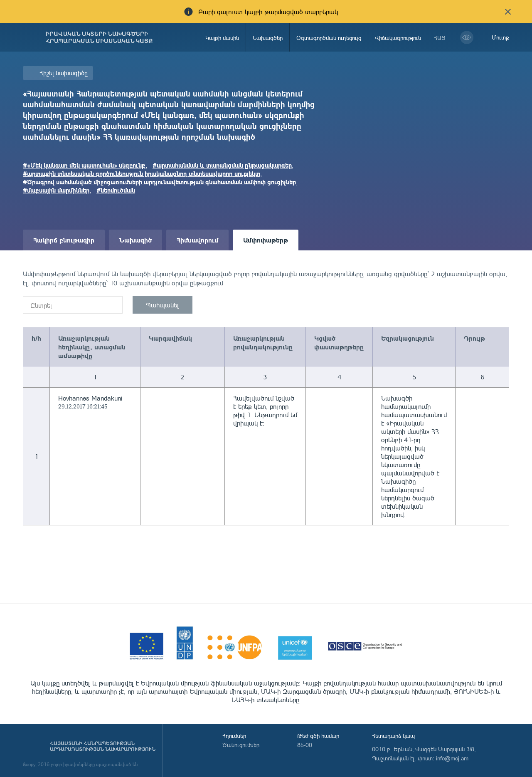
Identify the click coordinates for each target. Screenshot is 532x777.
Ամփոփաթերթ (266, 240)
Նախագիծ (135, 240)
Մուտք (500, 37)
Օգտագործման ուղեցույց (329, 38)
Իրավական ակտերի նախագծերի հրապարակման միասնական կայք (99, 37)
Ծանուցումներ (241, 745)
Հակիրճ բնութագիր (64, 240)
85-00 (305, 745)
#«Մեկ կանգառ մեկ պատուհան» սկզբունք (84, 165)
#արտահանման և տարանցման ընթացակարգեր (222, 165)
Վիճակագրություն (398, 38)
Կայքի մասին (222, 38)
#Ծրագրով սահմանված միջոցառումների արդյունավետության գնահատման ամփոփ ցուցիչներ (159, 182)
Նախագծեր (268, 38)
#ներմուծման (116, 190)
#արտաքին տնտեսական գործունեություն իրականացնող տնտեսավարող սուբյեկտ (142, 173)
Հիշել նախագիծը (64, 73)
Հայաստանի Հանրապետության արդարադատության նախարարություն (103, 746)
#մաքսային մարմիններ (56, 190)
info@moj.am (452, 758)
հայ (440, 38)
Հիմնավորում (197, 240)
